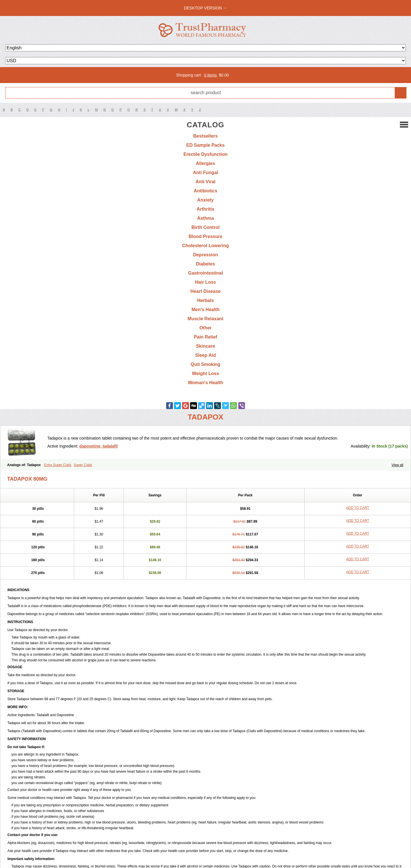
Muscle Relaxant (205, 319)
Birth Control (206, 227)
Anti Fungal (205, 173)
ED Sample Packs (205, 145)
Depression (205, 255)
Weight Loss (206, 373)
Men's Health (205, 310)
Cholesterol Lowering (205, 246)
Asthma (206, 218)
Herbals (206, 300)
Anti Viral (205, 182)
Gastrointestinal (205, 273)
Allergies (205, 163)
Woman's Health (205, 383)
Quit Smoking (205, 364)
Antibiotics (206, 191)
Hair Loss (206, 282)
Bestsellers (205, 136)
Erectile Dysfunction (206, 154)
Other (206, 328)
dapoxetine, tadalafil (99, 446)
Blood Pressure (205, 236)
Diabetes (206, 264)
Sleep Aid (205, 355)
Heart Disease (205, 291)
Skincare (206, 346)
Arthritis (205, 209)
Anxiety (205, 200)
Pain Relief (205, 337)
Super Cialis (83, 465)
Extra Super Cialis (58, 465)
